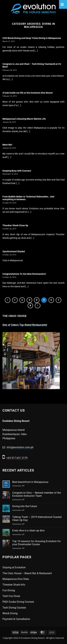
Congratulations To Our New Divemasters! (24, 274)
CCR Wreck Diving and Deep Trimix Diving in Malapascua (32, 38)
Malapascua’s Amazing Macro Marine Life (24, 119)
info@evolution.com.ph (20, 447)
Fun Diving (9, 590)
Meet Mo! (7, 145)
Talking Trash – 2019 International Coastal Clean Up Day (37, 519)
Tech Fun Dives (11, 596)
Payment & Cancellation (16, 619)
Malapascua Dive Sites (16, 579)
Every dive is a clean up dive (28, 530)
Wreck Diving (10, 613)
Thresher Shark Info (14, 585)
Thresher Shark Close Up (15, 225)
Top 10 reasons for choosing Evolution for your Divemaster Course (36, 543)
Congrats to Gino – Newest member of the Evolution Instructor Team (37, 494)
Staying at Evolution (14, 567)
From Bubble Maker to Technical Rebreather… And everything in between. (28, 198)
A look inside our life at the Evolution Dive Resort (28, 93)
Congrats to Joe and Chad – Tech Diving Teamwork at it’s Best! (32, 65)
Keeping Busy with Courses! (17, 171)
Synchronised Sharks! (14, 251)
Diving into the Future (25, 506)
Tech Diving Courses (14, 608)
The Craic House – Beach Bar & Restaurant (27, 573)
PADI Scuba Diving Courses (18, 602)
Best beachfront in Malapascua (30, 482)
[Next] (38, 306)
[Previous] (8, 300)
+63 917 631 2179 (17, 458)
